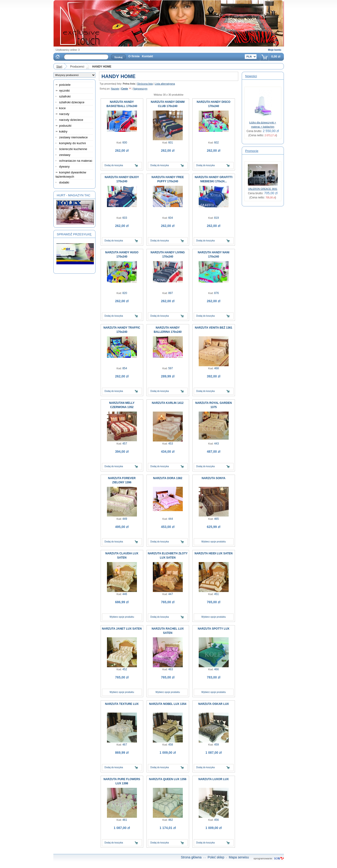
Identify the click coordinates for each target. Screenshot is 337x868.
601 (171, 143)
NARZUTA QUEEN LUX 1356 (168, 779)
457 (125, 444)
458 (171, 745)
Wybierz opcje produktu (213, 542)
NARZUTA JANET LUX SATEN (122, 629)
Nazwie (115, 89)
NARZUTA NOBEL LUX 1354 (168, 704)
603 (125, 218)
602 (216, 143)
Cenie (125, 89)
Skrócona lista (145, 84)
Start (59, 67)
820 (125, 293)
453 (171, 444)
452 (125, 669)
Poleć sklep (216, 857)
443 (216, 444)
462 (171, 820)
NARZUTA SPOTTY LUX (214, 629)
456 (216, 820)
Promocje (252, 151)
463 (171, 669)
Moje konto (275, 50)
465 (216, 519)
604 (171, 218)
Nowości (251, 76)
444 (171, 519)
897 (171, 293)
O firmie (134, 56)
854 (125, 368)
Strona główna (191, 857)
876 (216, 293)
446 (125, 594)
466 (216, 669)
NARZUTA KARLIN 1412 (168, 403)
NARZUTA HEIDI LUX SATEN (213, 553)
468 (216, 368)
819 (216, 218)
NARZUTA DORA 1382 (168, 478)
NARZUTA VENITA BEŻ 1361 (213, 328)
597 (171, 368)
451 (216, 594)
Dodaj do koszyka (114, 165)
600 (125, 143)
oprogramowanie (263, 858)
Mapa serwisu (239, 857)
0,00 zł (276, 56)
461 (125, 820)
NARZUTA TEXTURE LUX (122, 704)
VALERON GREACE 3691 (263, 189)
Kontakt (147, 56)
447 (171, 594)
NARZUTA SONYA (214, 478)
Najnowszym (140, 89)
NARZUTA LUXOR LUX (214, 779)
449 (125, 519)
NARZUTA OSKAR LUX (214, 704)
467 (125, 745)
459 (216, 745)
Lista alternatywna (165, 84)
